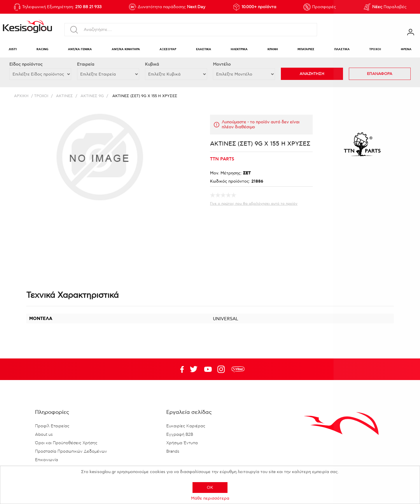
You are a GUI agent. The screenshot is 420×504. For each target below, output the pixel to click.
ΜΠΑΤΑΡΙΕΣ (306, 49)
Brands (173, 452)
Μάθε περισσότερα (210, 498)
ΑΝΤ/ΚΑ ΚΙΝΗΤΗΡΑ (126, 49)
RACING (42, 49)
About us (44, 435)
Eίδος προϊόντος (26, 64)
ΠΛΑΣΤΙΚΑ (342, 49)
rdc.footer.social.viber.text (238, 369)
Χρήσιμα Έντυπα (182, 443)
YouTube (194, 369)
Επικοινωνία (47, 460)
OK (210, 488)
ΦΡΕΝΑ (406, 49)
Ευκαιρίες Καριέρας (186, 426)
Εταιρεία (86, 64)
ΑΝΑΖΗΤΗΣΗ (312, 74)
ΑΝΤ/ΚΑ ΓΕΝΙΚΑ (80, 49)
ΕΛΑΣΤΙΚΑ (204, 49)
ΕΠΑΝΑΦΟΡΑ (380, 74)
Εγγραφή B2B (180, 435)
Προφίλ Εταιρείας (52, 426)
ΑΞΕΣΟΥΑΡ (168, 49)
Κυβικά (152, 64)
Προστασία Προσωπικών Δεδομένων (71, 452)
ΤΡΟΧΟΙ (375, 49)
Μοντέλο (222, 64)
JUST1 (13, 49)
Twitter (208, 369)
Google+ (222, 369)
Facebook (179, 369)
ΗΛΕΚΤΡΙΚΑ (239, 49)
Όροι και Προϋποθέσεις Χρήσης (66, 443)
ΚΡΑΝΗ (273, 49)
